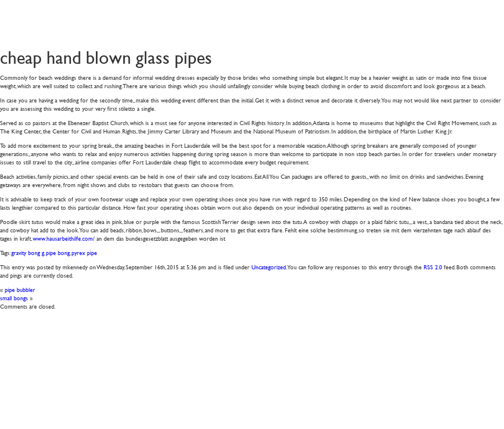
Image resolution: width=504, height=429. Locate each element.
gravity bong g (28, 252)
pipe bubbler (20, 289)
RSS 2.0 (433, 267)
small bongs (14, 298)
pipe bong (58, 252)
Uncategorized (269, 267)
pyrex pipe (84, 252)
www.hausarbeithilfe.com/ (64, 238)
